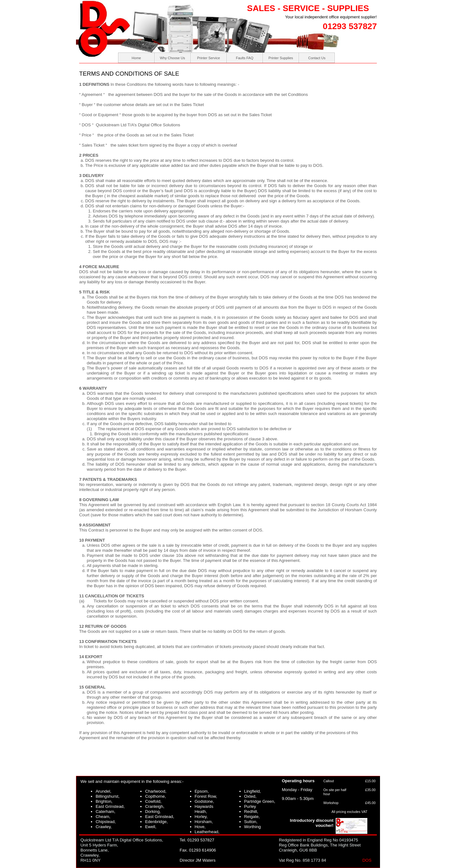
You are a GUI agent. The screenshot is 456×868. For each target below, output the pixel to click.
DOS (367, 860)
